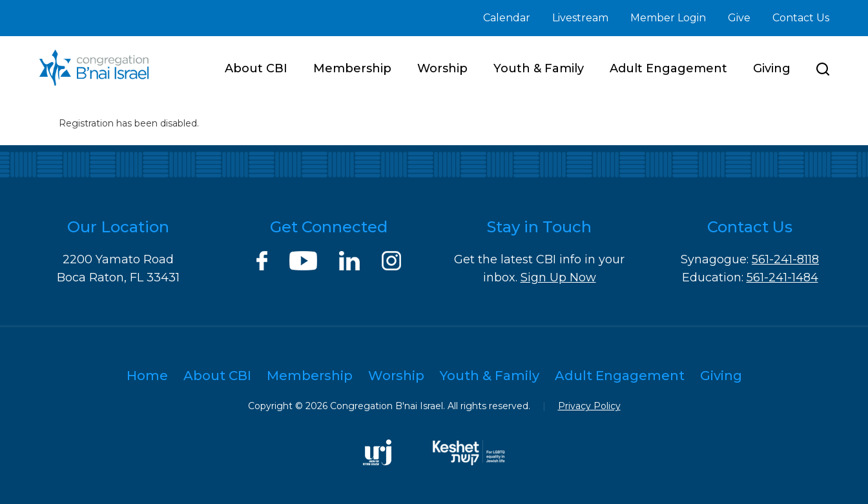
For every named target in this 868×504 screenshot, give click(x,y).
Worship (442, 68)
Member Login (668, 18)
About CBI (256, 68)
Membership (352, 68)
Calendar (507, 18)
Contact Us (801, 18)
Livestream (580, 18)
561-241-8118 (785, 259)
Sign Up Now (558, 277)
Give (739, 18)
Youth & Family (539, 68)
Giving (772, 68)
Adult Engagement (668, 68)
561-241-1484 (782, 277)
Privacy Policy (589, 406)
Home (147, 376)
